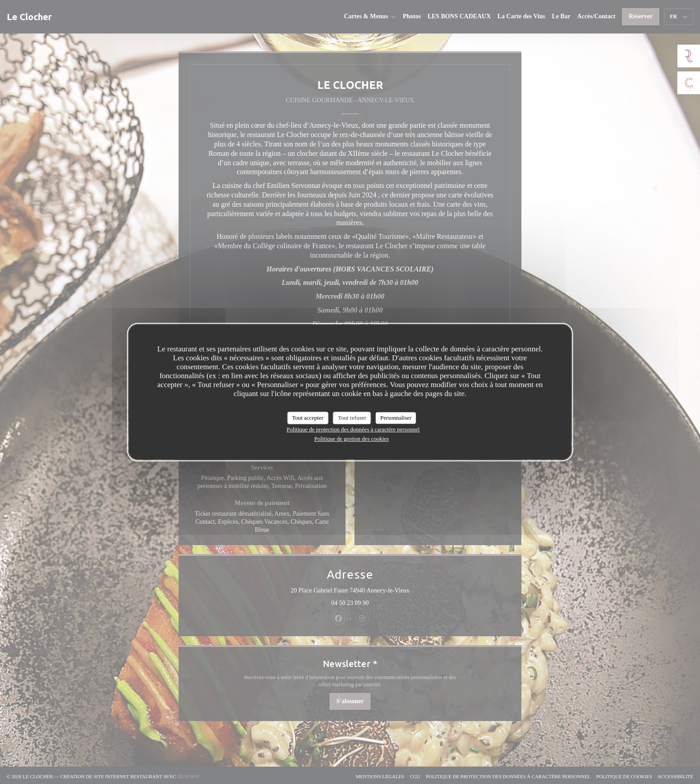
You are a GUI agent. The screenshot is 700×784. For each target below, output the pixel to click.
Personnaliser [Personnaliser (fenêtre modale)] (396, 418)
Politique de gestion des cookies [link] (352, 439)
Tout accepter (308, 418)
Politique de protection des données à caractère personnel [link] (353, 429)
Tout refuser (352, 418)
